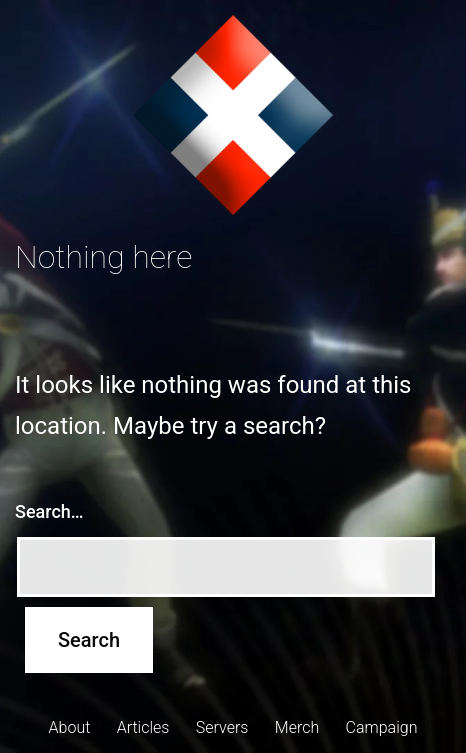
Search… (49, 511)
